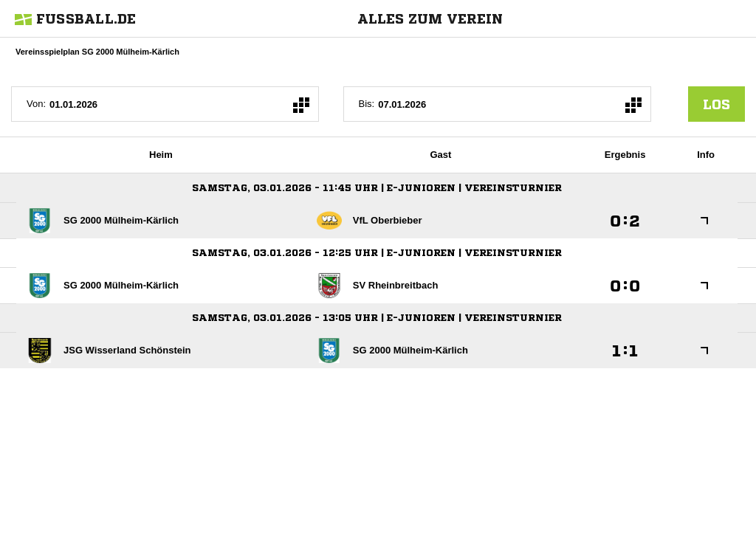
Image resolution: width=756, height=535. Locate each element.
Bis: (367, 104)
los (717, 104)
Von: (36, 104)
